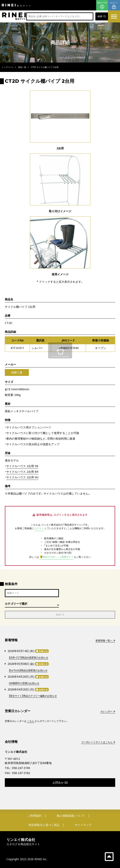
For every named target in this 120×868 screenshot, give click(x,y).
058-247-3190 (21, 768)
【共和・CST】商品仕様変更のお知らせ (29, 658)
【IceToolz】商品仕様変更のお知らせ (28, 670)
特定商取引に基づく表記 (44, 825)
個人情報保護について (71, 816)
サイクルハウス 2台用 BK (22, 472)
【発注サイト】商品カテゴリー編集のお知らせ (33, 696)
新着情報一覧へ (105, 640)
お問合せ (60, 783)
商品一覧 (22, 67)
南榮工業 (17, 372)
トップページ (8, 67)
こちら (31, 721)
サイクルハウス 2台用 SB (22, 466)
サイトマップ (83, 825)
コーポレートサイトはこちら (98, 742)
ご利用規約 (34, 816)
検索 (102, 16)
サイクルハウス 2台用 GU (22, 477)
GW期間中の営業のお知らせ (24, 683)
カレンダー (108, 711)
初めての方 (102, 5)
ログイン (114, 5)
